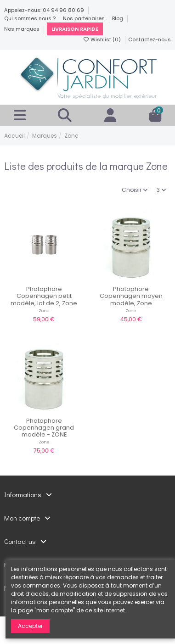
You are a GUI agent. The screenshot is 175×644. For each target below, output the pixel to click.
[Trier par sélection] (135, 190)
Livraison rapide (75, 29)
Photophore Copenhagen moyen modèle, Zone (131, 296)
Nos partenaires (85, 18)
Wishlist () (102, 39)
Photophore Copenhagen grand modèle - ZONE (44, 428)
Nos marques (23, 29)
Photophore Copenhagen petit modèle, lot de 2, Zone (44, 296)
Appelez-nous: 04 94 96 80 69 (45, 10)
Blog (118, 18)
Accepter (30, 626)
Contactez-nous (150, 39)
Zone (44, 311)
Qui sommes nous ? (31, 18)
